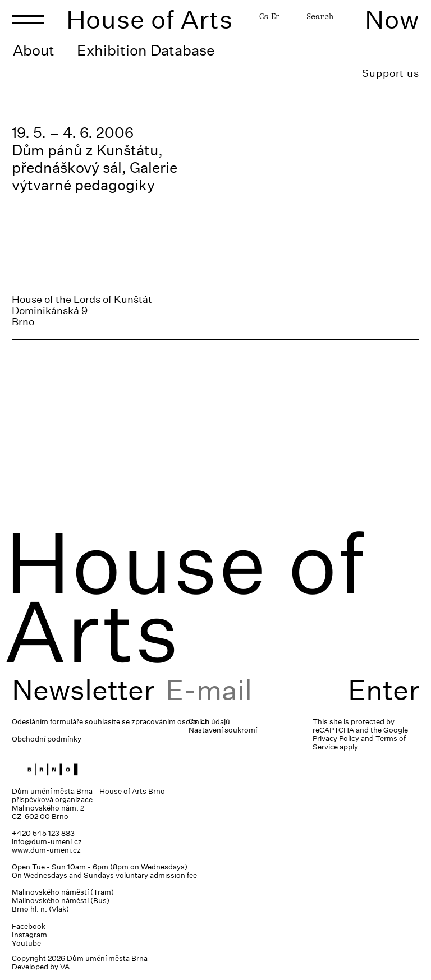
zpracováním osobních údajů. (182, 722)
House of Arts (150, 19)
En (276, 16)
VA (65, 967)
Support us (391, 73)
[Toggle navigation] (28, 20)
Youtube (26, 943)
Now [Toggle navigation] (392, 19)
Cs (264, 16)
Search (320, 16)
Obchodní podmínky (47, 739)
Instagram (29, 935)
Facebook (29, 926)
